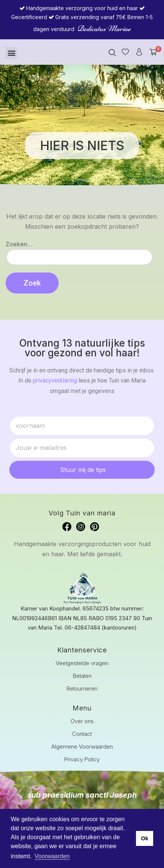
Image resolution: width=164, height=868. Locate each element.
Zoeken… (19, 244)
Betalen (82, 676)
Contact (82, 734)
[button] (11, 53)
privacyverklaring (55, 380)
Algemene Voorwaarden (82, 747)
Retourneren (82, 689)
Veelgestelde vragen (82, 663)
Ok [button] (144, 838)
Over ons (82, 721)
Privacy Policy (82, 759)
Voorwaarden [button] (52, 856)
